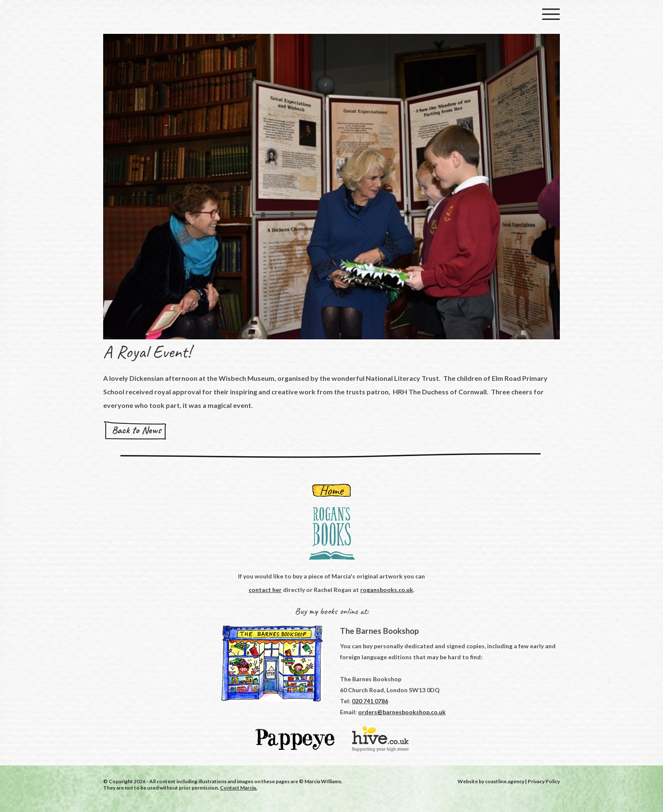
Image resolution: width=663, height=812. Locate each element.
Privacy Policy (544, 781)
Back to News (136, 430)
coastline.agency (505, 781)
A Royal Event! (147, 352)
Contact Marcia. (238, 788)
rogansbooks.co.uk (387, 590)
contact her (265, 590)
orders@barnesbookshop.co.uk (402, 712)
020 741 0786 (370, 701)
